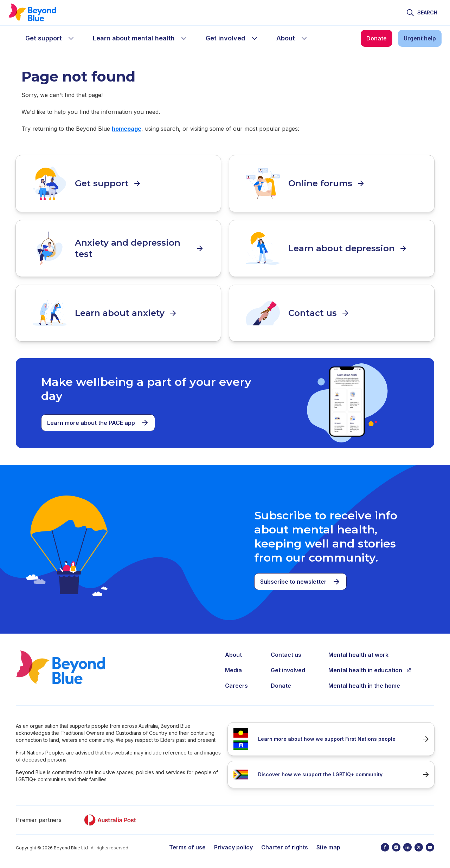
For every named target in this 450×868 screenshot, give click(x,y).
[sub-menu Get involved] (255, 38)
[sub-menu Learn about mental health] (184, 38)
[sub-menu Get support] (71, 38)
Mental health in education (370, 670)
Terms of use (187, 847)
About (233, 654)
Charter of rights (285, 847)
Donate (281, 685)
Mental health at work (358, 654)
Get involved (288, 670)
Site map (328, 847)
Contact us (286, 654)
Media (233, 670)
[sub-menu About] (304, 38)
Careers (236, 685)
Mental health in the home (364, 685)
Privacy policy (233, 847)
